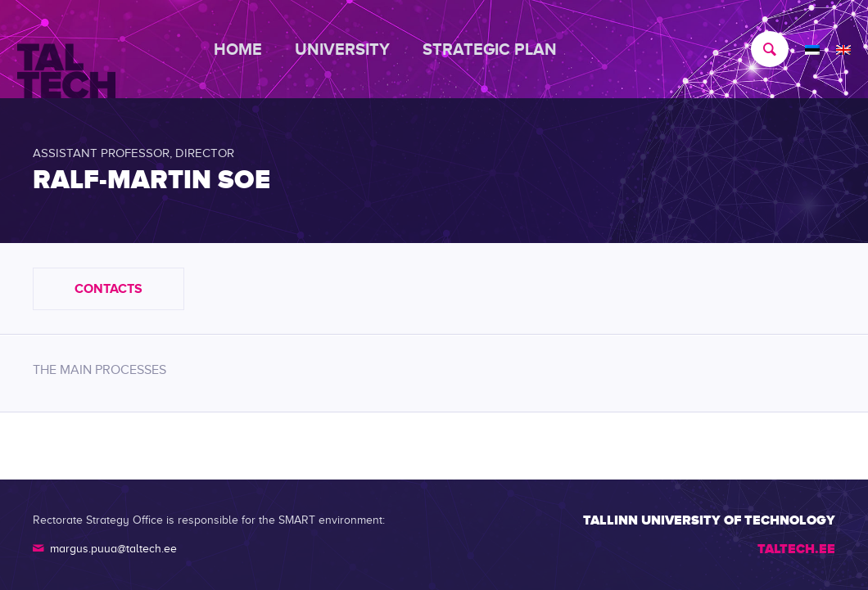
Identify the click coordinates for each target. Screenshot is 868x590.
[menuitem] (246, 49)
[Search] (762, 49)
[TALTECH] (66, 50)
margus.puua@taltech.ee (113, 549)
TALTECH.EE (796, 549)
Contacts (108, 289)
